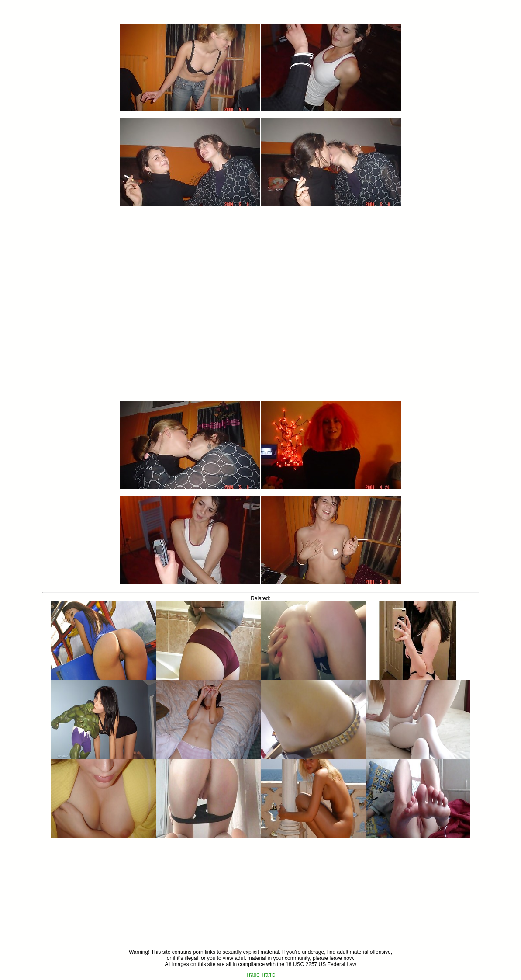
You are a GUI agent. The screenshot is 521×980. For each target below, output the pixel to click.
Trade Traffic (260, 975)
